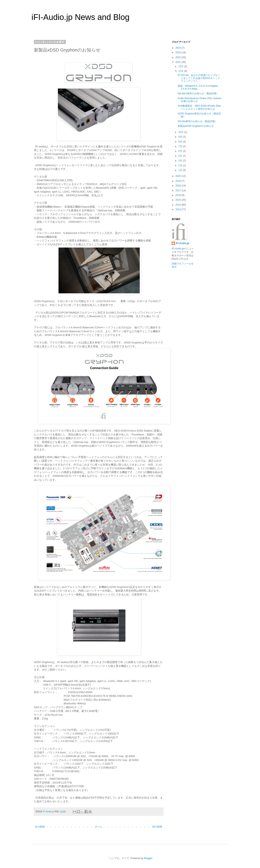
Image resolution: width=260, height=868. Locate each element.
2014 (179, 205)
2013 (179, 209)
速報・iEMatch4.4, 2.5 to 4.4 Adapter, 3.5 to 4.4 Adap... (198, 87)
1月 (181, 170)
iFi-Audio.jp (182, 243)
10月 (181, 132)
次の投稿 (40, 827)
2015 (179, 200)
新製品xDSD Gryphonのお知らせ (196, 126)
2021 (179, 62)
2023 (179, 53)
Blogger (148, 858)
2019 (179, 181)
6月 (181, 151)
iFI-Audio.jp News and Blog (80, 17)
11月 (181, 71)
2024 (179, 48)
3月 (181, 161)
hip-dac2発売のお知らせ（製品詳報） (198, 93)
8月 (181, 142)
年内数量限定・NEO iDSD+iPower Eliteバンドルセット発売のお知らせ (199, 107)
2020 (179, 176)
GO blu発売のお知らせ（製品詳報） (197, 121)
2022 (179, 57)
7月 (181, 146)
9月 (181, 137)
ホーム (99, 827)
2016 (179, 195)
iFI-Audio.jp (178, 249)
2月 (181, 165)
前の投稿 (157, 827)
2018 (179, 186)
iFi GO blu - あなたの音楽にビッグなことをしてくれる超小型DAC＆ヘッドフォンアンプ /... (199, 78)
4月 (181, 156)
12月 (181, 66)
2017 (179, 191)
